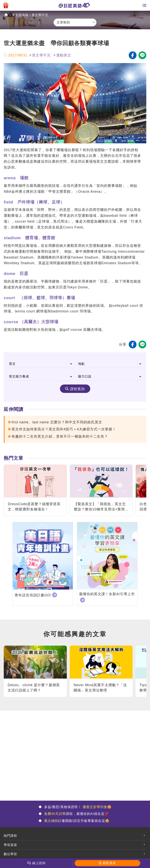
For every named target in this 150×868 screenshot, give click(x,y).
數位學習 (10, 854)
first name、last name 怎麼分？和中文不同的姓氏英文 (57, 422)
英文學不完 (40, 15)
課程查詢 (77, 389)
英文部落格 (20, 15)
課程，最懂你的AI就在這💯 (76, 814)
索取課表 (109, 863)
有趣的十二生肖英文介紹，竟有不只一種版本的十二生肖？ (60, 436)
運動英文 (64, 55)
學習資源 (10, 845)
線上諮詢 (39, 863)
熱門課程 (10, 836)
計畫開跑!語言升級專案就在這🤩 (76, 821)
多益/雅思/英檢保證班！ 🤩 (77, 807)
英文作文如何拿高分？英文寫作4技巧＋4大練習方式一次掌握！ (64, 429)
